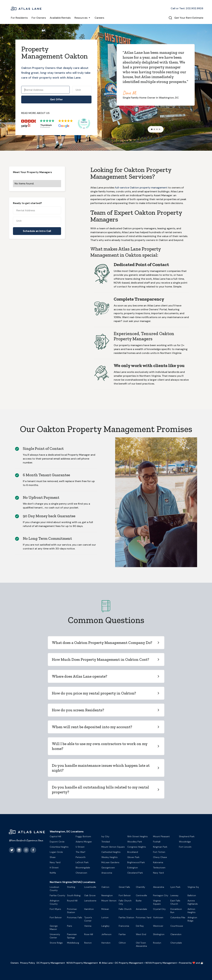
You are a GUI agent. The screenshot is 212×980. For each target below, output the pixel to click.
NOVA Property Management (82, 963)
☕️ (202, 963)
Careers (99, 18)
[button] (83, 18)
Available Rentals (60, 18)
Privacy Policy (28, 963)
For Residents (19, 18)
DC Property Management (51, 963)
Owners (15, 963)
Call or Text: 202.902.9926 (187, 8)
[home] (26, 8)
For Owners (39, 18)
